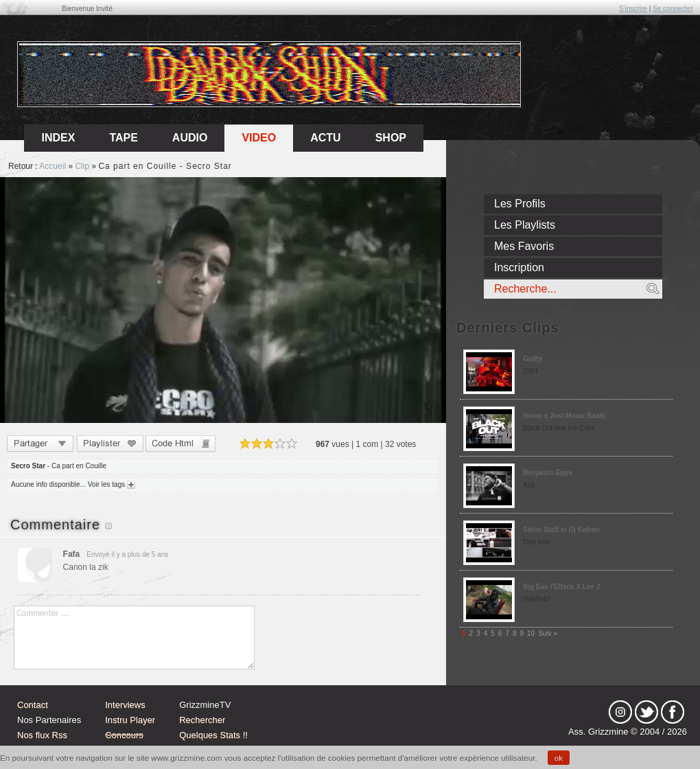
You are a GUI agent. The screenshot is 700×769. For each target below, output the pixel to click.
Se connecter (673, 9)
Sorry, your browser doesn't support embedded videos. (223, 300)
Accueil (52, 166)
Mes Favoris (524, 246)
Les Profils (520, 204)
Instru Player (130, 720)
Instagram (620, 712)
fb (673, 712)
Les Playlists (525, 225)
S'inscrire (633, 9)
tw (646, 712)
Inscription (519, 267)
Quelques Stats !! (213, 735)
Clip (82, 166)
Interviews (125, 705)
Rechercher (202, 720)
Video (259, 138)
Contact (33, 705)
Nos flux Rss (42, 735)
